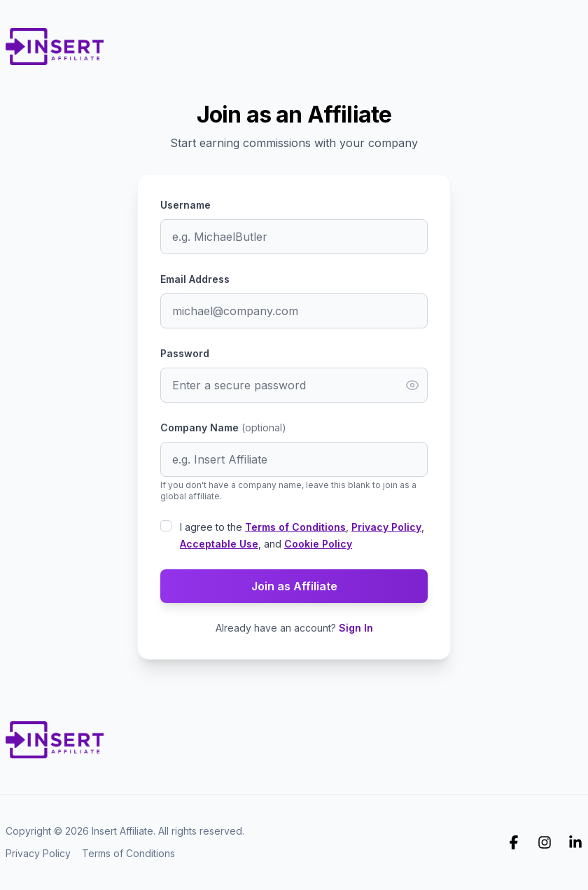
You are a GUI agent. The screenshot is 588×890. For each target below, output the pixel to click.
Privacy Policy (386, 527)
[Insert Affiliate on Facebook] (514, 842)
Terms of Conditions (295, 527)
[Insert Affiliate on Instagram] (545, 842)
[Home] (55, 42)
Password (185, 353)
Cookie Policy (318, 544)
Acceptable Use (219, 544)
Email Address (195, 279)
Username (185, 205)
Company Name (223, 427)
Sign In (356, 628)
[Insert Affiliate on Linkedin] (575, 842)
